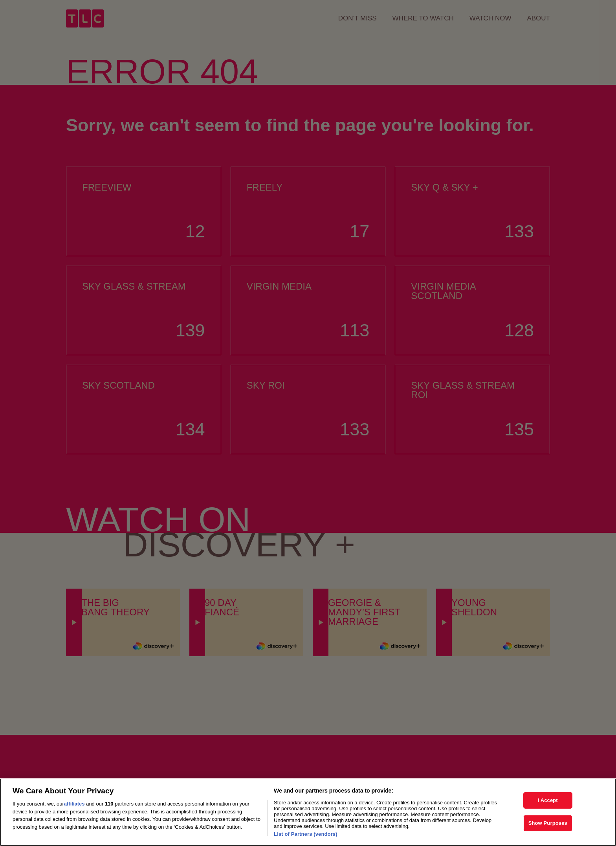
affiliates (74, 813)
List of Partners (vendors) (306, 843)
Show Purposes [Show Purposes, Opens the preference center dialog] (548, 832)
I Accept (548, 809)
